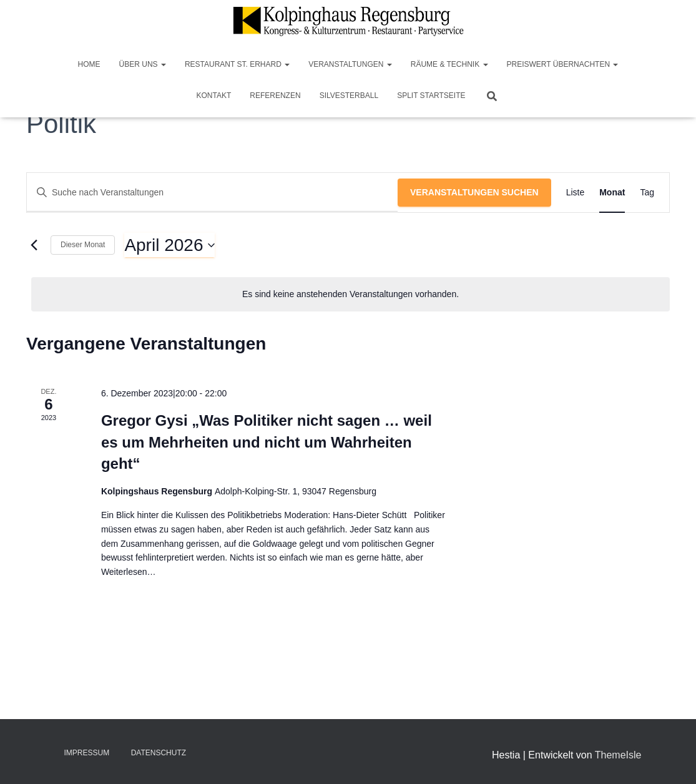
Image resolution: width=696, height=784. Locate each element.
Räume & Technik (449, 64)
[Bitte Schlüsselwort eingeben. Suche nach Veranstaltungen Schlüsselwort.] (212, 193)
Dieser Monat (83, 245)
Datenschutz (159, 753)
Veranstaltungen (350, 64)
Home (89, 64)
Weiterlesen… (129, 572)
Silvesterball (349, 96)
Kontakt (214, 96)
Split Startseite (431, 96)
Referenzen (275, 96)
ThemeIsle (618, 755)
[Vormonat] (34, 245)
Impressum (87, 753)
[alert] (350, 294)
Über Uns (143, 64)
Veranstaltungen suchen (474, 192)
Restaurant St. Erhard (237, 64)
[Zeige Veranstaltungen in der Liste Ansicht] (576, 193)
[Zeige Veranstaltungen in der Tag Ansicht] (647, 193)
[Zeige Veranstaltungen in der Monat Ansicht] (612, 193)
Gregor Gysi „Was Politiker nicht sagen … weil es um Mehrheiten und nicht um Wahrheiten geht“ (267, 442)
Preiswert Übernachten (563, 64)
